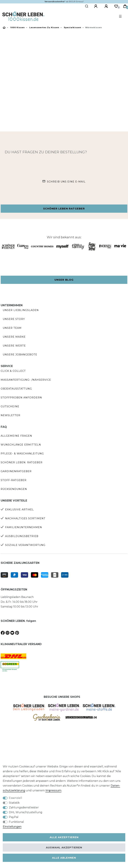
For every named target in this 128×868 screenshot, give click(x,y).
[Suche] (87, 6)
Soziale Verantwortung (25, 545)
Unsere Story (14, 319)
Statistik (14, 803)
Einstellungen (12, 827)
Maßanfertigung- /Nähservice (26, 380)
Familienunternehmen (24, 527)
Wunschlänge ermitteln (21, 445)
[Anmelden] (96, 6)
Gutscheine (10, 406)
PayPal (14, 817)
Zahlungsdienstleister (24, 807)
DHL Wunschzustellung (26, 812)
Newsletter (10, 415)
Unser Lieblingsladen (21, 310)
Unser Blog (64, 280)
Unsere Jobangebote (20, 355)
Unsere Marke (14, 337)
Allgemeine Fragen (16, 436)
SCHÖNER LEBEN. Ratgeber (22, 462)
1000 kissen (17, 27)
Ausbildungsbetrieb (22, 536)
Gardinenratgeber (16, 471)
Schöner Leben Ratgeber (64, 209)
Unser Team (12, 328)
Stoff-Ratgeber (14, 480)
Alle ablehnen (64, 858)
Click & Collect (13, 371)
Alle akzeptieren (64, 837)
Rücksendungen (14, 489)
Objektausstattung (16, 389)
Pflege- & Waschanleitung (22, 454)
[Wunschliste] (116, 6)
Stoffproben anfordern (21, 398)
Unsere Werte (14, 346)
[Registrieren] (107, 6)
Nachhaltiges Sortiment (25, 518)
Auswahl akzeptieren (64, 848)
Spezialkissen (72, 27)
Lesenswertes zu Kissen (44, 27)
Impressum (53, 790)
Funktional (16, 822)
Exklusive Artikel (19, 510)
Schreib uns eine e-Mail (66, 182)
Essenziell (16, 798)
